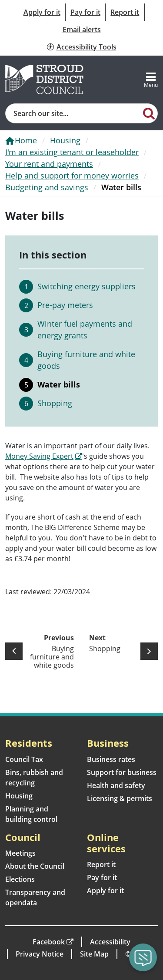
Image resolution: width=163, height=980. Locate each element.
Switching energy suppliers (86, 286)
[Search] (149, 113)
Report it (125, 12)
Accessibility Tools (86, 47)
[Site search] (73, 113)
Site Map (94, 954)
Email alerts (82, 30)
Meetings (20, 853)
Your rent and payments (49, 164)
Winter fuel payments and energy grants (85, 329)
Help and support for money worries (72, 175)
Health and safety (116, 785)
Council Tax (24, 759)
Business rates (111, 759)
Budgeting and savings (47, 187)
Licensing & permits (120, 798)
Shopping (55, 403)
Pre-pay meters (65, 305)
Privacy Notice (40, 954)
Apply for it (42, 12)
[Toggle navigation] (151, 79)
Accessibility (110, 942)
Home (26, 140)
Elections (20, 879)
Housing (65, 140)
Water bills (59, 384)
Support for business (122, 772)
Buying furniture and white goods (86, 360)
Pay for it (85, 12)
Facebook (49, 942)
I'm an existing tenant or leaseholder (72, 152)
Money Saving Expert (39, 456)
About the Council (35, 866)
